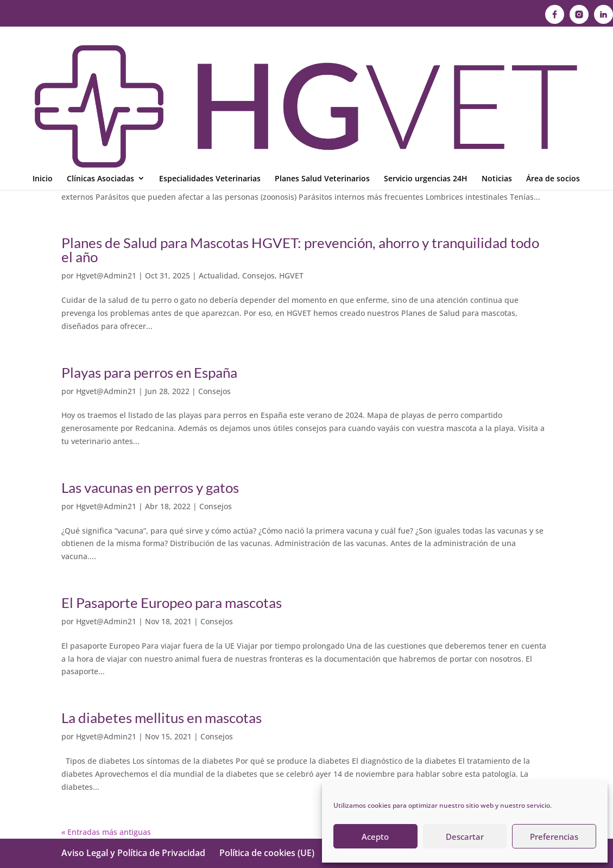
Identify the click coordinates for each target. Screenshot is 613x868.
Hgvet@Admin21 (106, 159)
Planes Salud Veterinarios (322, 64)
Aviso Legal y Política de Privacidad (133, 853)
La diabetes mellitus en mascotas (162, 718)
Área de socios (553, 64)
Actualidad (218, 275)
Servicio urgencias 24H (426, 64)
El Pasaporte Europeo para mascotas (172, 603)
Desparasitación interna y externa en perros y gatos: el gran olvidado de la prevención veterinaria (285, 134)
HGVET (242, 159)
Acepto (375, 837)
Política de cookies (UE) (267, 853)
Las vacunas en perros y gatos (150, 487)
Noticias (497, 64)
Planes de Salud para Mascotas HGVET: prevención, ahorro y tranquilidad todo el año (300, 250)
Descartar (465, 837)
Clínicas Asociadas (100, 64)
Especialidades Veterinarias (210, 64)
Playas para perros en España (149, 372)
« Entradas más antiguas (106, 832)
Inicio (43, 64)
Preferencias (554, 837)
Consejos (210, 159)
